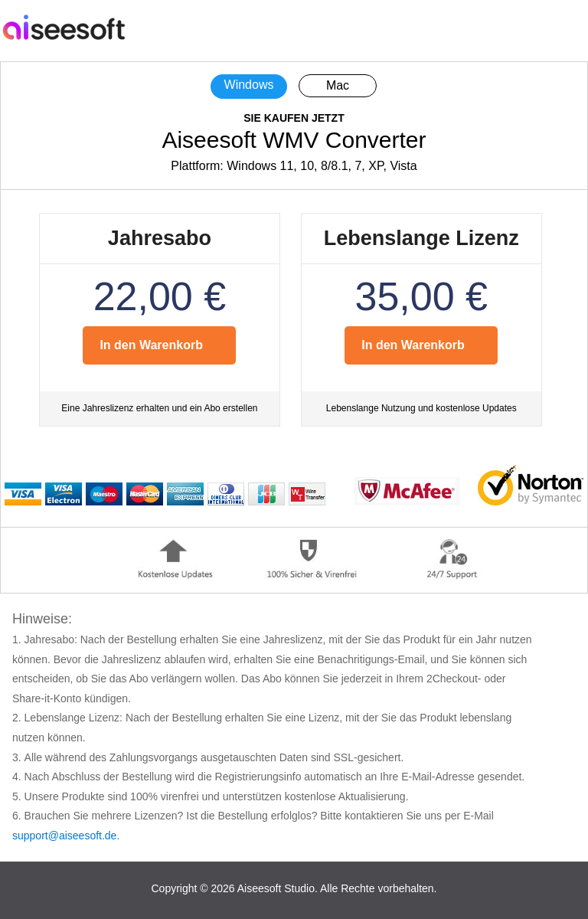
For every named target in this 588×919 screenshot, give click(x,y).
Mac (338, 85)
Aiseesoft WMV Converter (294, 140)
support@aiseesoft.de (64, 836)
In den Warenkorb (151, 345)
